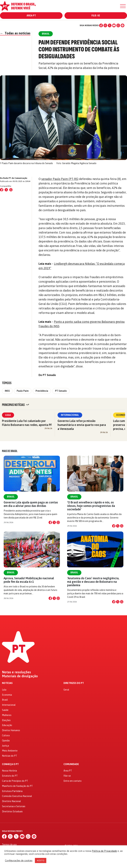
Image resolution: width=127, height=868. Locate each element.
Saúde (5, 710)
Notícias (7, 683)
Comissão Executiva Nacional (17, 796)
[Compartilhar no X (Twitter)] (6, 190)
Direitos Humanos (11, 730)
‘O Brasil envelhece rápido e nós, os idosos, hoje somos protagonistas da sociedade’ (91, 506)
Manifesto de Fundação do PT (17, 786)
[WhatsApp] (118, 25)
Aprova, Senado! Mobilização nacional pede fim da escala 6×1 (29, 580)
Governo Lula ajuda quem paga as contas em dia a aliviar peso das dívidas (31, 504)
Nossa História (9, 771)
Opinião (6, 741)
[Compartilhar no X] (54, 522)
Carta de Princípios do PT (15, 781)
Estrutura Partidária (12, 791)
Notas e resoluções (16, 672)
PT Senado (61, 391)
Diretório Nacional (11, 801)
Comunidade (71, 764)
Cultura (6, 735)
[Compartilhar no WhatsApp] (11, 190)
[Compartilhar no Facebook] (2, 190)
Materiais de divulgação (20, 676)
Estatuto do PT (10, 776)
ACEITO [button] (41, 860)
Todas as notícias (15, 33)
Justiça (5, 746)
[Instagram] (105, 25)
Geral (66, 690)
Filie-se (96, 16)
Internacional (70, 415)
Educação (7, 725)
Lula (8, 415)
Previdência (42, 391)
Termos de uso (9, 845)
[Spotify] (123, 25)
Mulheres (7, 715)
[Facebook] (101, 25)
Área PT (31, 16)
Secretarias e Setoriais (14, 806)
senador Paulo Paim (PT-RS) (60, 179)
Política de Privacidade (104, 851)
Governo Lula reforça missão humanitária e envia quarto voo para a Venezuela (82, 425)
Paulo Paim (23, 391)
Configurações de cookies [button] (19, 860)
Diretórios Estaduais (12, 811)
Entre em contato (73, 781)
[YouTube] (114, 25)
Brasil (11, 497)
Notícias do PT (10, 756)
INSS (7, 391)
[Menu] (123, 6)
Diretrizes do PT (74, 683)
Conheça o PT (10, 764)
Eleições (6, 720)
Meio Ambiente (10, 751)
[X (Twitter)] (110, 25)
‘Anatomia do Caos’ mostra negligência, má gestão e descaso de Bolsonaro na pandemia (93, 582)
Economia (7, 695)
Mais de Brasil (10, 451)
